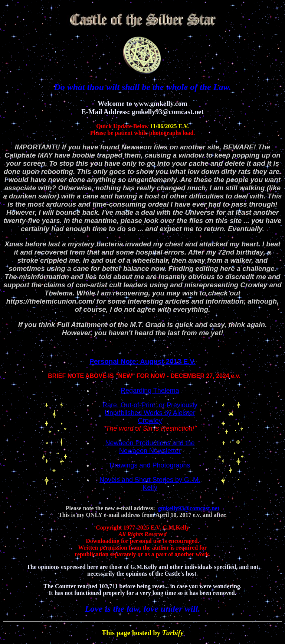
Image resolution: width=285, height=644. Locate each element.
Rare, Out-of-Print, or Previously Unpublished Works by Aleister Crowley (150, 413)
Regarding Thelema (150, 391)
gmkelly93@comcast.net (189, 508)
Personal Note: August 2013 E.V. (143, 361)
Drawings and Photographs (150, 465)
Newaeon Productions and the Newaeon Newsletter (150, 447)
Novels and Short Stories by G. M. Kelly (150, 484)
